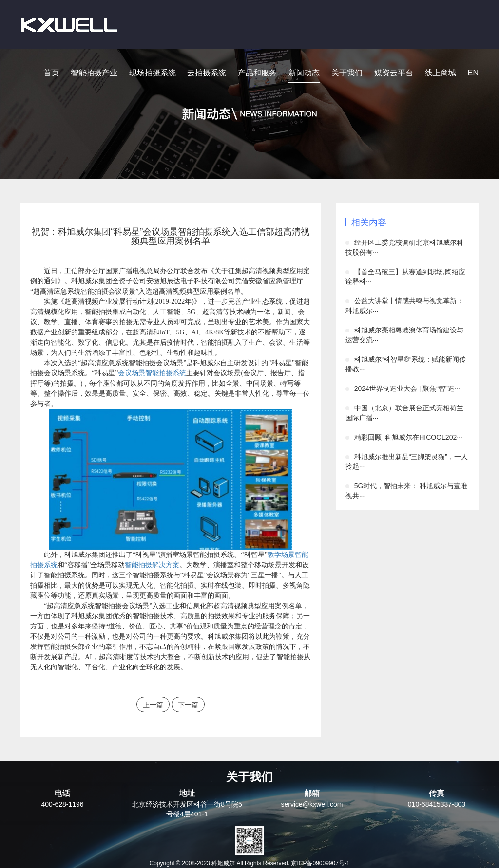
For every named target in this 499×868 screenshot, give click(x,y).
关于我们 (347, 73)
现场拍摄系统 (153, 73)
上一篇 (153, 705)
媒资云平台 (394, 73)
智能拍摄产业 (94, 73)
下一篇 (188, 705)
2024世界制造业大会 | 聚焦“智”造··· (407, 388)
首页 (51, 73)
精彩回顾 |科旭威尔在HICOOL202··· (408, 437)
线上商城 (441, 73)
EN (473, 73)
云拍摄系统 (207, 73)
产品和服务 (257, 73)
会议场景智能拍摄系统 (152, 373)
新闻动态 (304, 73)
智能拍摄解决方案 (152, 565)
